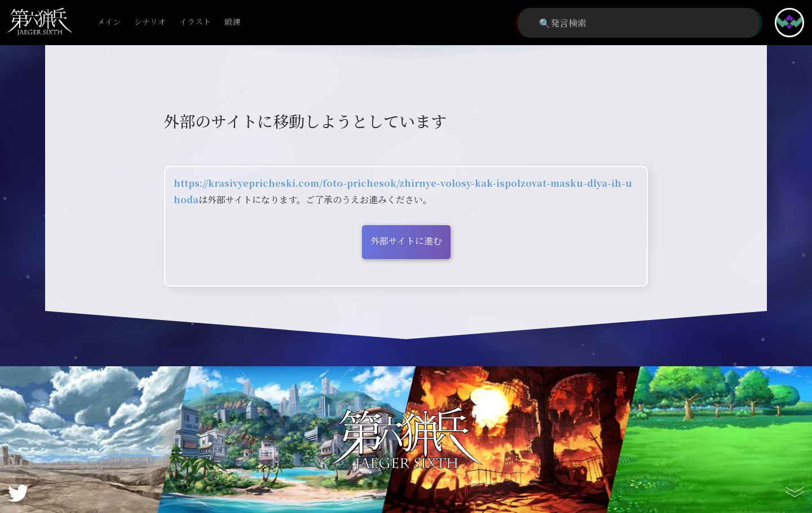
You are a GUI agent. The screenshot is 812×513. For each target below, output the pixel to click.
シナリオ (150, 22)
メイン (109, 22)
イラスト (195, 22)
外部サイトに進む (406, 241)
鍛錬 (232, 22)
